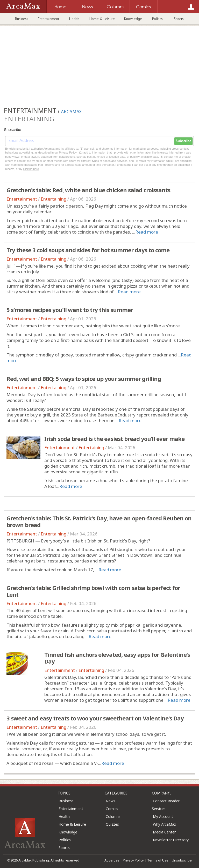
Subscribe (183, 141)
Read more (147, 232)
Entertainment (48, 19)
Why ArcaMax (164, 824)
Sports (179, 19)
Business (22, 19)
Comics (112, 809)
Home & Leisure (102, 19)
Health (74, 19)
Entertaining (54, 199)
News (111, 801)
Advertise (112, 860)
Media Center (164, 832)
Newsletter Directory (171, 840)
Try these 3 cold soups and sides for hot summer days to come (88, 250)
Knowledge (133, 19)
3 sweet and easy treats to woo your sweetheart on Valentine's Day (95, 718)
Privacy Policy (133, 860)
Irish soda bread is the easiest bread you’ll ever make (114, 439)
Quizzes (112, 824)
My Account (163, 816)
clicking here (31, 169)
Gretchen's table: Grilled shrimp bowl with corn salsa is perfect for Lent (93, 591)
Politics (157, 19)
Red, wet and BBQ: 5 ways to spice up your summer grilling (84, 379)
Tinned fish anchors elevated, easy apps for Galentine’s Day (117, 658)
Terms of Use (158, 860)
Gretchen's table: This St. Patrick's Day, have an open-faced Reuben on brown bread (99, 521)
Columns (113, 816)
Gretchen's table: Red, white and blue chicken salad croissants (88, 190)
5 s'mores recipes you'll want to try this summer (70, 310)
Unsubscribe (182, 860)
